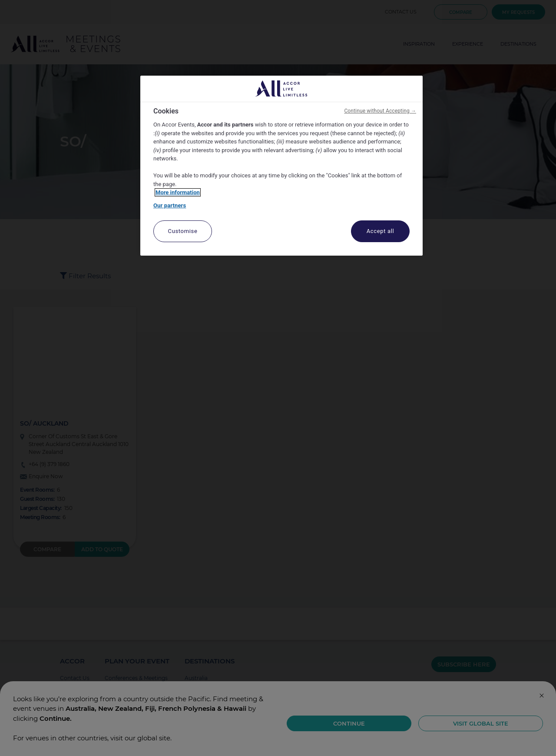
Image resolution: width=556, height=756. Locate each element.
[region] (281, 166)
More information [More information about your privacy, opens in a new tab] (178, 192)
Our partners (170, 205)
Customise (183, 231)
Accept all (381, 231)
